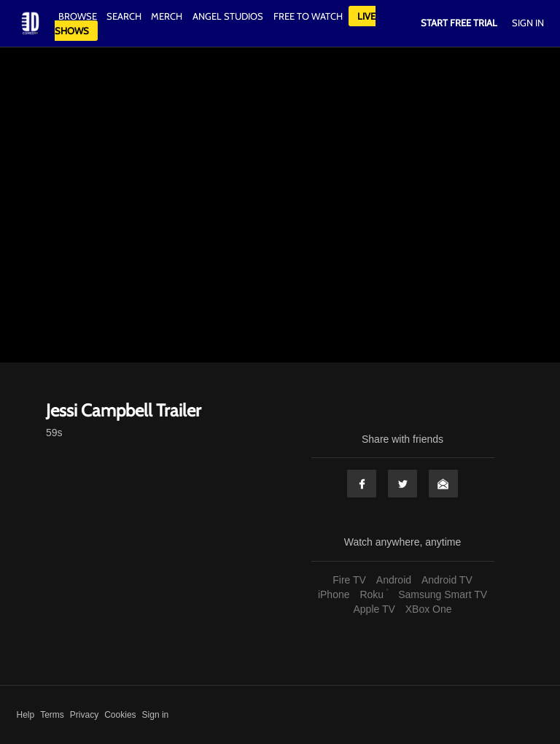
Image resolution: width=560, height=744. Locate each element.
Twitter (402, 484)
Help (26, 715)
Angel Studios (228, 16)
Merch (167, 16)
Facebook (362, 484)
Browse (79, 16)
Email (443, 484)
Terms (52, 715)
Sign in (156, 715)
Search (125, 16)
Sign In (528, 23)
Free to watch (308, 16)
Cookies (120, 715)
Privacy (84, 715)
